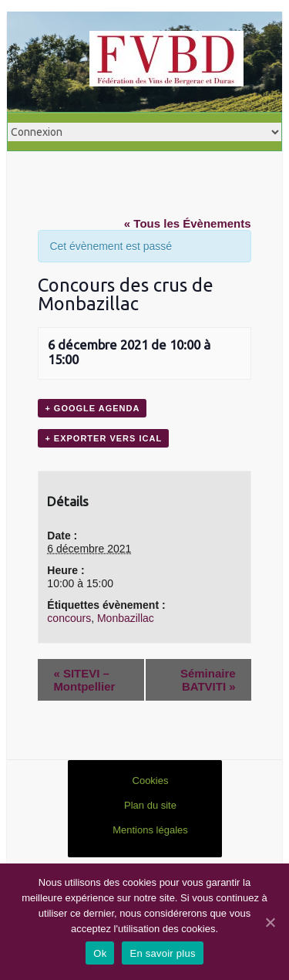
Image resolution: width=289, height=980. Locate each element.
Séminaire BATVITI (208, 680)
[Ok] (270, 922)
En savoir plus (162, 953)
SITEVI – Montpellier (84, 680)
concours (69, 618)
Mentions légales (150, 830)
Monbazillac (126, 618)
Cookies (151, 781)
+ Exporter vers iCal (103, 438)
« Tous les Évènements (188, 223)
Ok (100, 953)
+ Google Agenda (92, 408)
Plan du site (150, 805)
